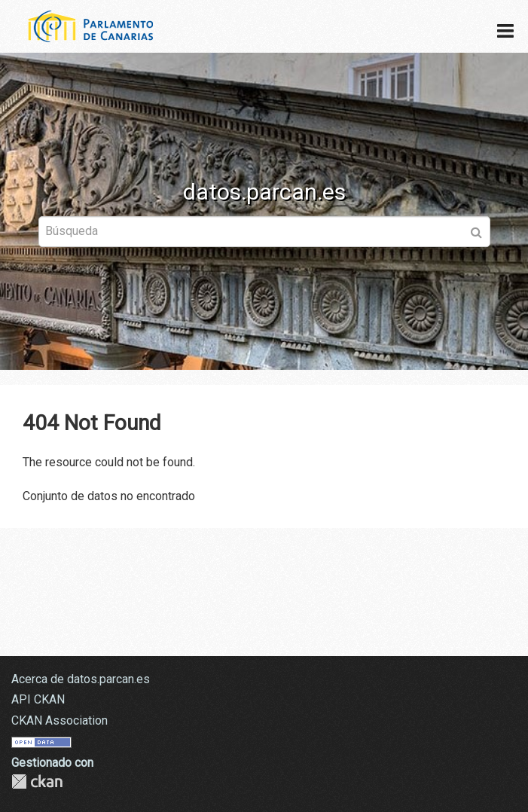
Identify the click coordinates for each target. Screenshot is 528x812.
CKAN (37, 781)
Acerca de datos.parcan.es (81, 679)
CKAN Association (60, 720)
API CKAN (38, 699)
